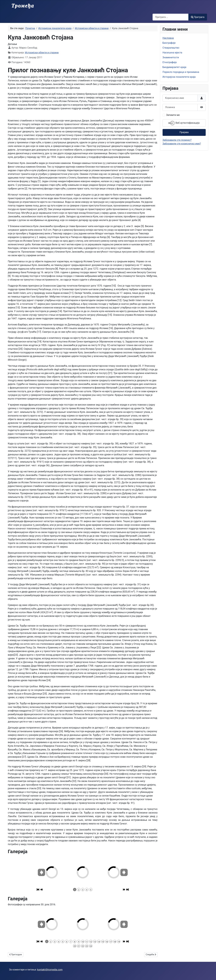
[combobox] (171, 17)
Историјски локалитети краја (179, 77)
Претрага (198, 17)
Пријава (184, 132)
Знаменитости (171, 57)
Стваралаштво (171, 48)
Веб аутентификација (184, 123)
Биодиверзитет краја (174, 67)
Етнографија (170, 62)
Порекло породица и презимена (181, 72)
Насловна (168, 38)
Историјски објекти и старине (42, 53)
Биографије (169, 43)
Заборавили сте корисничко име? (182, 144)
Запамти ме (173, 115)
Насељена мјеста (172, 53)
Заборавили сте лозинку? (177, 140)
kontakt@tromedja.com (50, 970)
